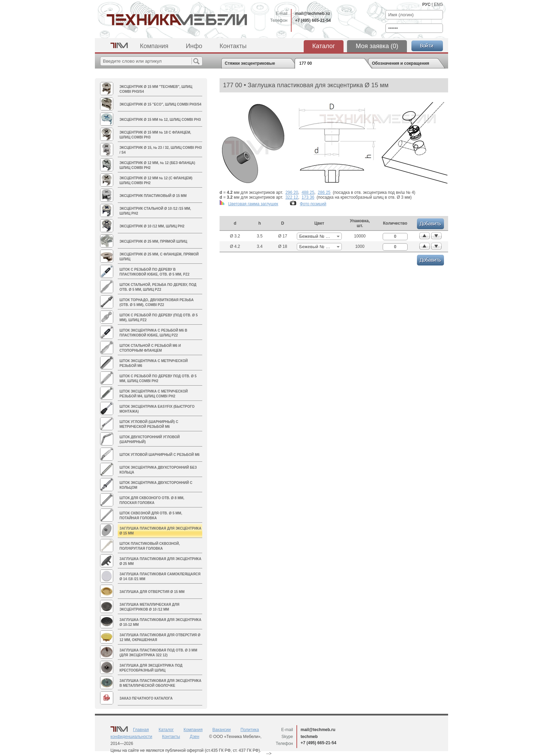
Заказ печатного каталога (146, 698)
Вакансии (221, 730)
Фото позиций (313, 204)
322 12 (292, 197)
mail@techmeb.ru (312, 13)
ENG (438, 4)
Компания (154, 46)
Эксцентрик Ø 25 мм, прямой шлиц (153, 241)
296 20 (292, 192)
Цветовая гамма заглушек (253, 204)
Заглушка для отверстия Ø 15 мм (152, 592)
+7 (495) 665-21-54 (313, 20)
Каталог (324, 46)
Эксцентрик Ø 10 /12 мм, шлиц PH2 (152, 226)
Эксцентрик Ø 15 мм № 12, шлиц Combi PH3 (160, 120)
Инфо (194, 46)
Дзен (194, 737)
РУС (426, 4)
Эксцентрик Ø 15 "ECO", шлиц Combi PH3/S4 (160, 104)
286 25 (324, 192)
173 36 (308, 197)
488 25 (308, 192)
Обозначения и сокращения (400, 63)
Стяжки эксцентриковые (250, 63)
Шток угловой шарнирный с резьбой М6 (159, 455)
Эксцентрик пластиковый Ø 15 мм (153, 196)
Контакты (233, 46)
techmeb (309, 737)
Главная (141, 730)
